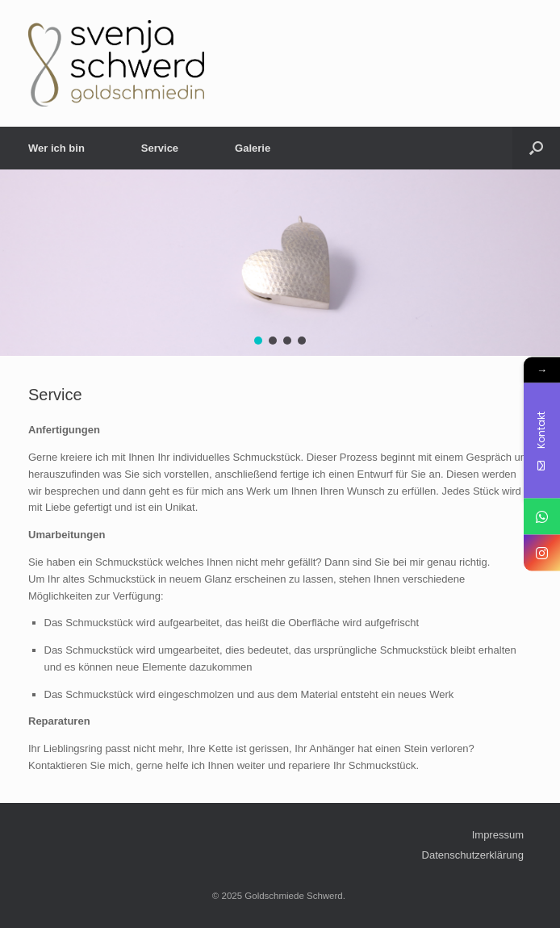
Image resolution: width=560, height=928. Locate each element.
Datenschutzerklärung (473, 855)
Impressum (498, 835)
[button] (258, 341)
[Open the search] (536, 148)
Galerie (253, 148)
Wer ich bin (56, 148)
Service (160, 148)
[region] (280, 263)
